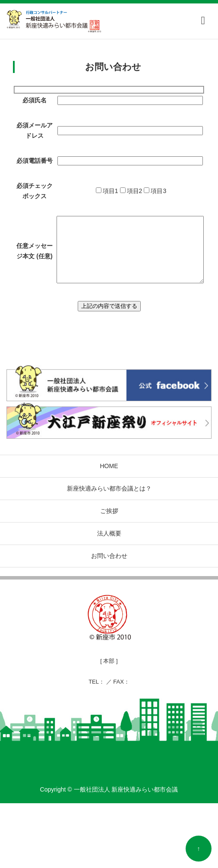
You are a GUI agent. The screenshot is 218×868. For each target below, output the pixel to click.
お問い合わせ (109, 621)
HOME (109, 531)
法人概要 (109, 598)
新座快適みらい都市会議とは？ (109, 553)
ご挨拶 (109, 576)
